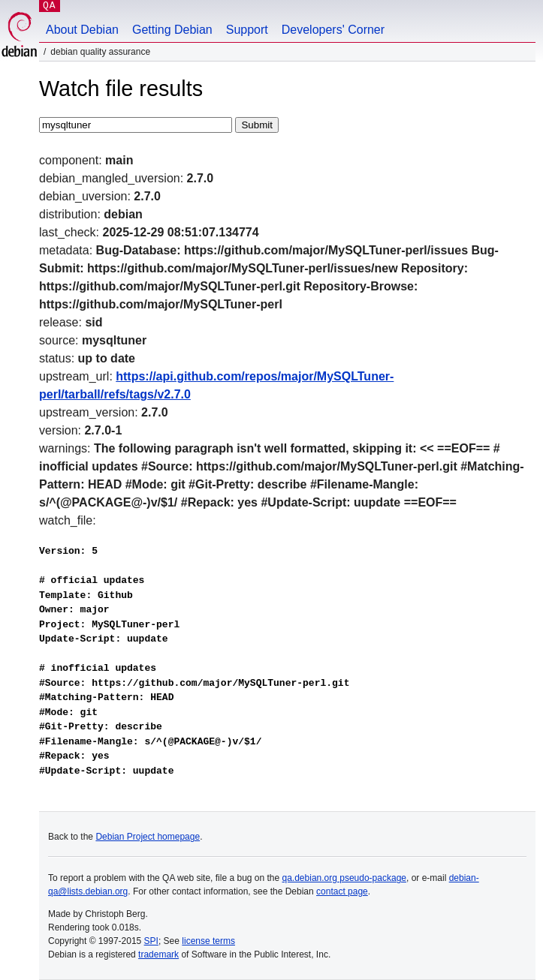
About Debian (82, 30)
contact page (342, 891)
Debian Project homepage (148, 837)
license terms (208, 941)
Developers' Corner (333, 30)
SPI (151, 941)
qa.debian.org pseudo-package (344, 878)
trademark (158, 954)
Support (247, 30)
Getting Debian (172, 30)
